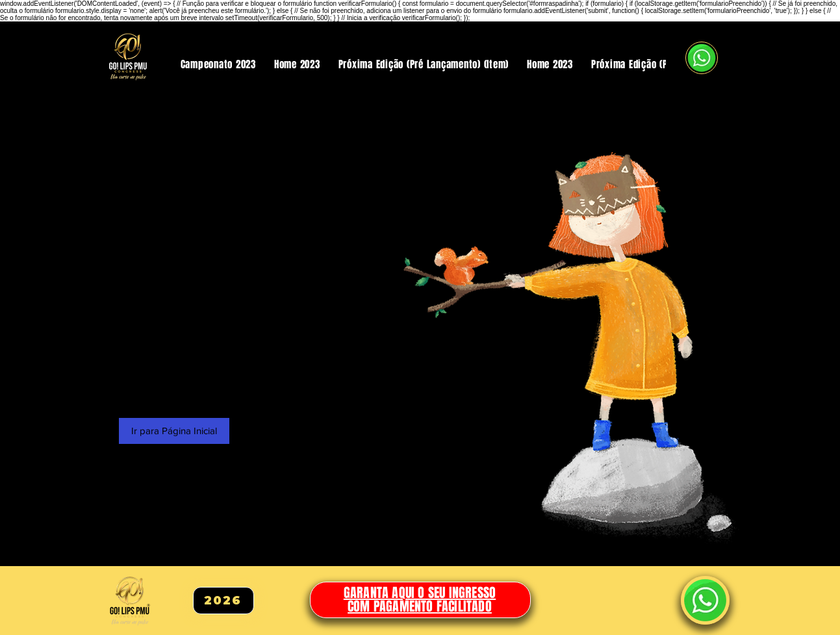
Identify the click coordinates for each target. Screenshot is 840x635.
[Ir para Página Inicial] (174, 431)
